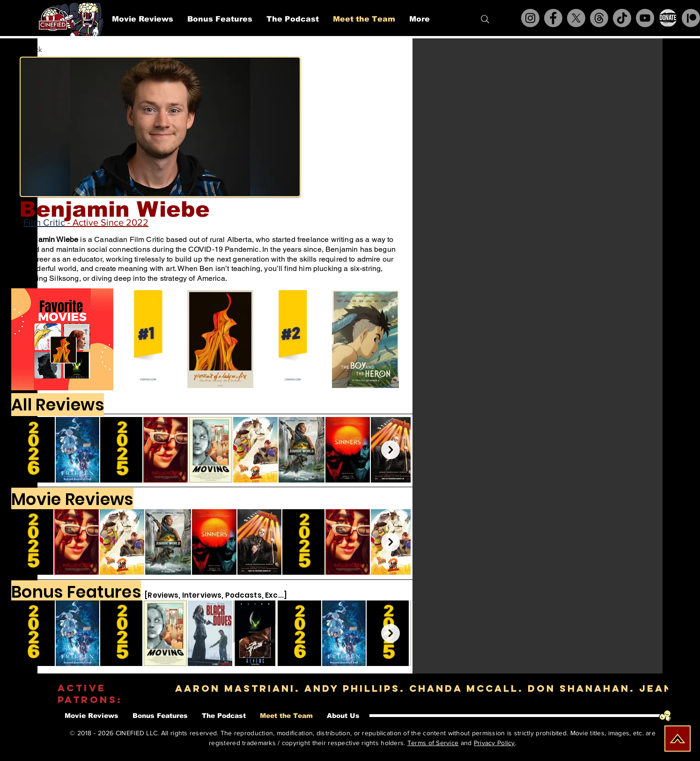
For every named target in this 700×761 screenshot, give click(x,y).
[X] (576, 18)
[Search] (485, 19)
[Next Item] (391, 450)
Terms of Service (433, 743)
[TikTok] (622, 18)
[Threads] (599, 18)
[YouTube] (645, 18)
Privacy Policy (494, 743)
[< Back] (38, 50)
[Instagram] (530, 18)
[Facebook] (553, 18)
